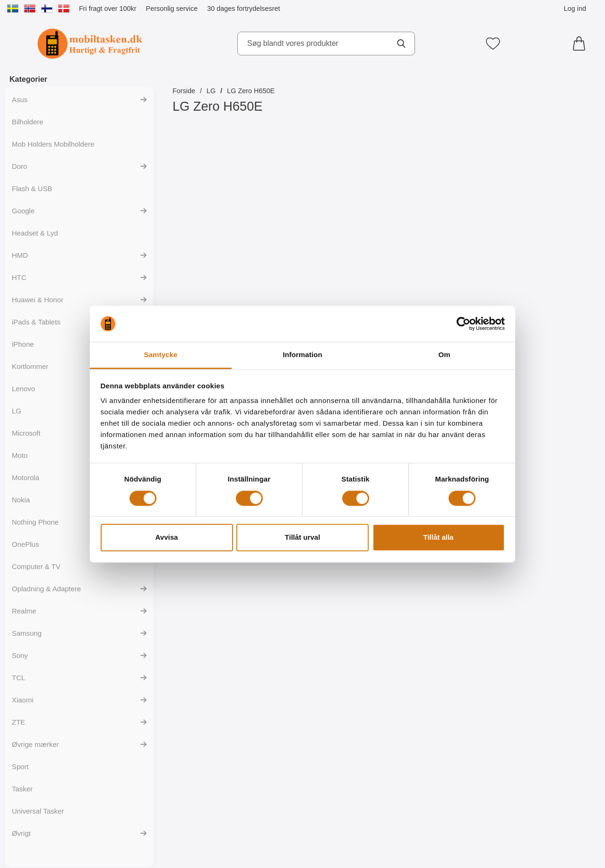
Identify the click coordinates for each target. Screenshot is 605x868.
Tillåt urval (303, 538)
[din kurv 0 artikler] (581, 44)
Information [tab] (302, 355)
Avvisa (167, 538)
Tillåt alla (439, 538)
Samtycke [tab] (161, 355)
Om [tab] (444, 355)
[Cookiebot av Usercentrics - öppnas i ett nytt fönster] (463, 324)
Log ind (575, 9)
